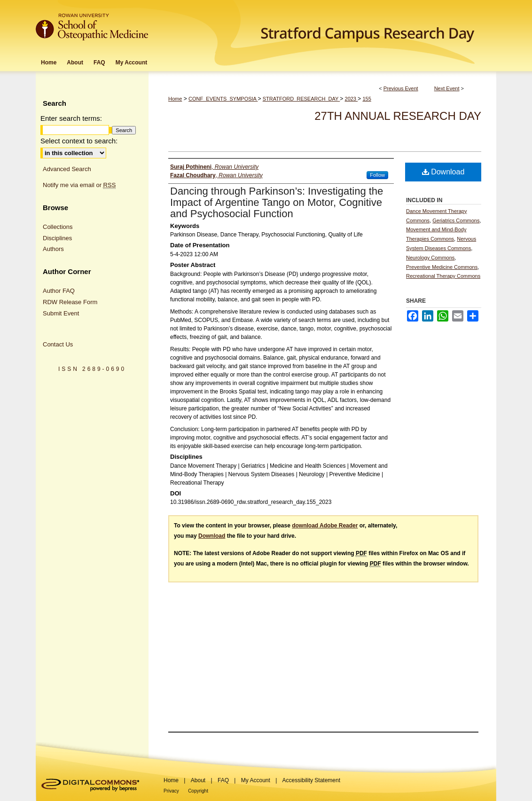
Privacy (171, 791)
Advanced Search (67, 169)
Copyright (198, 791)
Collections (58, 227)
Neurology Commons (430, 258)
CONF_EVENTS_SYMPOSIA (223, 99)
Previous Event (401, 88)
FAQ (223, 780)
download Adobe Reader (325, 526)
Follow (377, 175)
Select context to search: (79, 141)
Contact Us (58, 344)
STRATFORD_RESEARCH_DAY (301, 99)
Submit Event (61, 313)
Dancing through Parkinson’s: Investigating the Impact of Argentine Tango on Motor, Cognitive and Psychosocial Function (277, 202)
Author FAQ (59, 291)
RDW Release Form (70, 302)
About (198, 780)
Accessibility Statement (311, 780)
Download (443, 172)
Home (175, 99)
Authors (53, 249)
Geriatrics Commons (456, 220)
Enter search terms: (71, 118)
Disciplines (57, 238)
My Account (256, 780)
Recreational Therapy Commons (443, 276)
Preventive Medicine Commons (442, 267)
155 (367, 99)
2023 (352, 99)
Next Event (447, 88)
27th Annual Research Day (398, 116)
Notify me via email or (79, 185)
